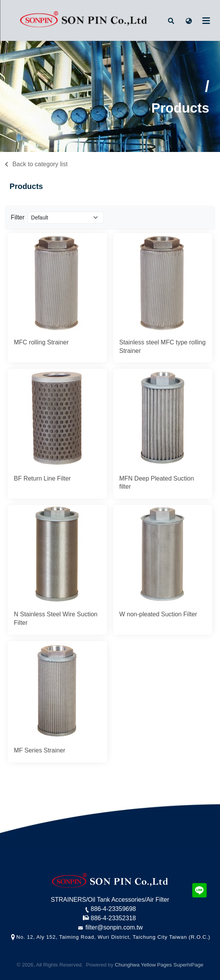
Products (26, 186)
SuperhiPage (188, 965)
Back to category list (40, 164)
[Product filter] (66, 218)
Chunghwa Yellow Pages (143, 965)
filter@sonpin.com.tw (110, 927)
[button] (171, 20)
